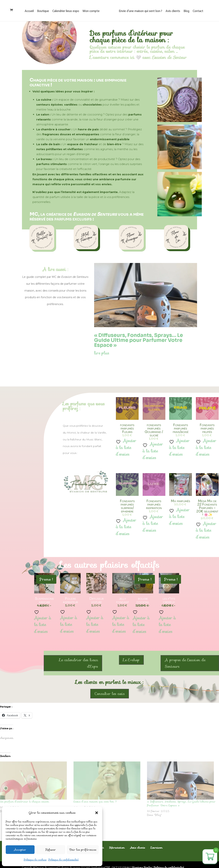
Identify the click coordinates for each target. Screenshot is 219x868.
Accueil (29, 11)
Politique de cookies (35, 860)
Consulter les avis (110, 694)
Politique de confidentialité (64, 860)
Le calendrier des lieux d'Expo (79, 663)
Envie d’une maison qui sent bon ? (140, 11)
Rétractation (117, 848)
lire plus (102, 353)
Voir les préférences (83, 850)
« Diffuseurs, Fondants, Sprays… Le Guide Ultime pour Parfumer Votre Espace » (139, 340)
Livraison (157, 848)
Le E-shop (131, 660)
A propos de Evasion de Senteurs (185, 663)
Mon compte (91, 11)
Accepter (20, 850)
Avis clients (172, 11)
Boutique (43, 11)
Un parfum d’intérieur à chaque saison (25, 801)
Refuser (51, 850)
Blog (186, 11)
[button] (97, 813)
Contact (198, 11)
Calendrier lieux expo (66, 11)
